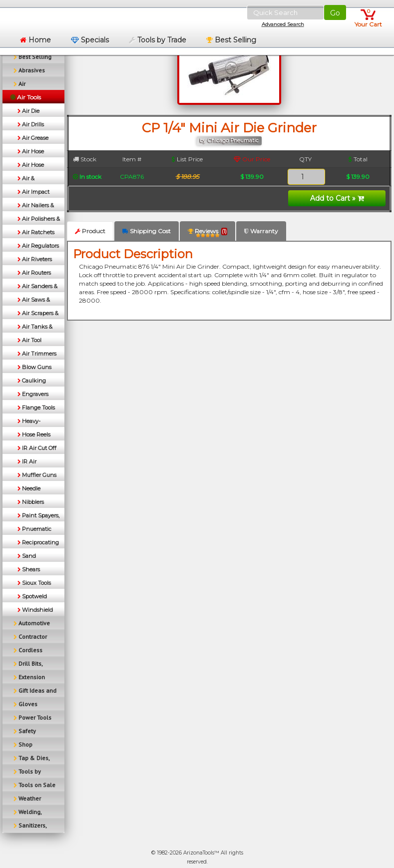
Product (90, 231)
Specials (90, 40)
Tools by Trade (158, 40)
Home (35, 40)
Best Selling (231, 40)
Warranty (261, 231)
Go (335, 13)
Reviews (207, 233)
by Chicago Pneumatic (229, 141)
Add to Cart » (337, 198)
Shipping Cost (147, 231)
